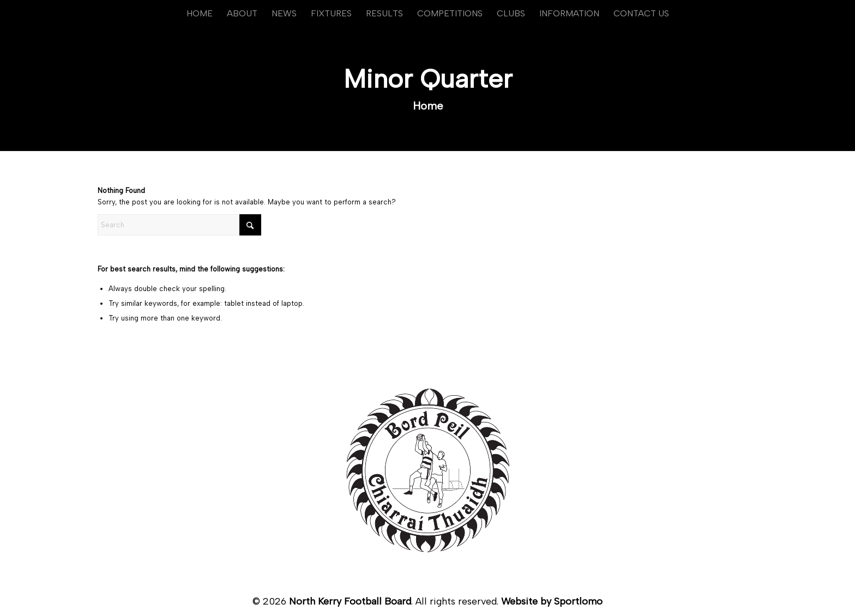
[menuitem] (200, 14)
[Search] (179, 225)
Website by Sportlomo (552, 601)
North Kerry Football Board (350, 601)
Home (428, 106)
